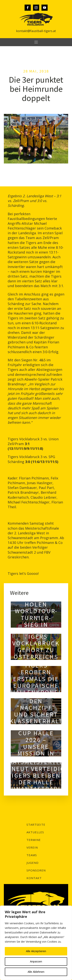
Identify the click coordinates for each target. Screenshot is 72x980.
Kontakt (34, 878)
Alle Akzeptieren (36, 951)
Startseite (36, 825)
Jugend (33, 863)
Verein (32, 847)
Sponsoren (36, 870)
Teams (32, 855)
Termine (34, 840)
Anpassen (36, 961)
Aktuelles (35, 832)
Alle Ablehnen (36, 972)
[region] (36, 943)
